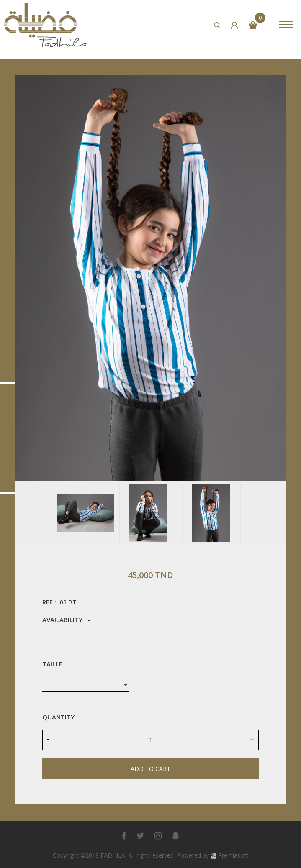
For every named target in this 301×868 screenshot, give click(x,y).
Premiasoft (233, 855)
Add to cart (150, 769)
